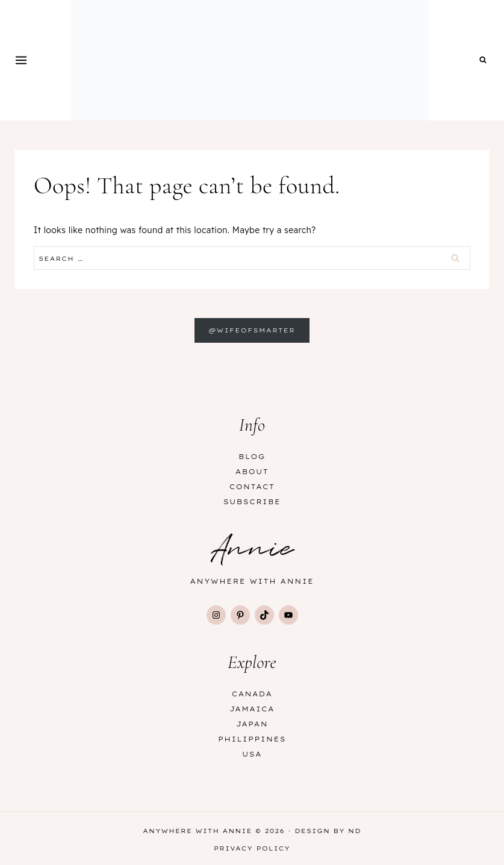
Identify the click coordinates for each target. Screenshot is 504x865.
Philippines (252, 739)
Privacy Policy (252, 848)
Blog (252, 457)
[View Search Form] (483, 60)
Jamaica (252, 709)
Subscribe (252, 502)
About (252, 472)
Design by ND (328, 831)
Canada (252, 694)
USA (252, 754)
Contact (252, 487)
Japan (252, 724)
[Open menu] (21, 60)
